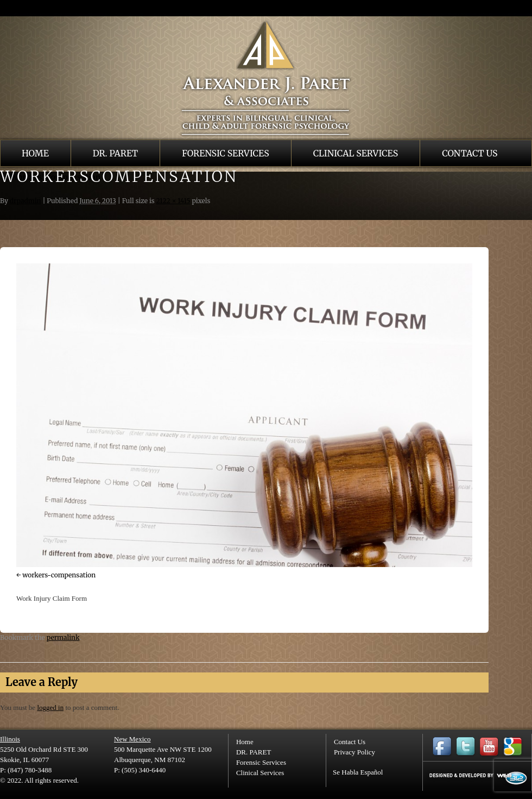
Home (35, 153)
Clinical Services (356, 153)
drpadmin (26, 201)
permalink (63, 637)
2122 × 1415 (173, 201)
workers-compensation (59, 575)
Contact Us (470, 153)
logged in (50, 707)
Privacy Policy (354, 752)
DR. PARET (115, 153)
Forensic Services (226, 153)
